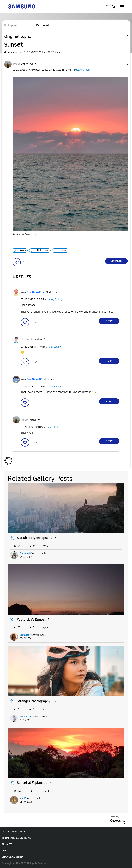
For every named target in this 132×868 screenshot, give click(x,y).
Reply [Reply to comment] (109, 321)
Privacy (7, 844)
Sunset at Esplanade (32, 783)
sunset (63, 250)
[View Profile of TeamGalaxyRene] (36, 292)
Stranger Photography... (35, 701)
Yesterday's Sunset (31, 620)
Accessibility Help (14, 832)
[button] (122, 63)
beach (23, 250)
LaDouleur (25, 635)
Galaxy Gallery (83, 70)
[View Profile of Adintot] (26, 340)
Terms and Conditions (16, 838)
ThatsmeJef (26, 553)
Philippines (43, 250)
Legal (5, 851)
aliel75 (23, 798)
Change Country (13, 857)
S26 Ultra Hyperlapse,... (34, 538)
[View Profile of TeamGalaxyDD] (34, 379)
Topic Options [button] (122, 34)
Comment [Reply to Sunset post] (116, 261)
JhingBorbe (26, 717)
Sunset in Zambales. (25, 234)
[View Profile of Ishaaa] (17, 64)
